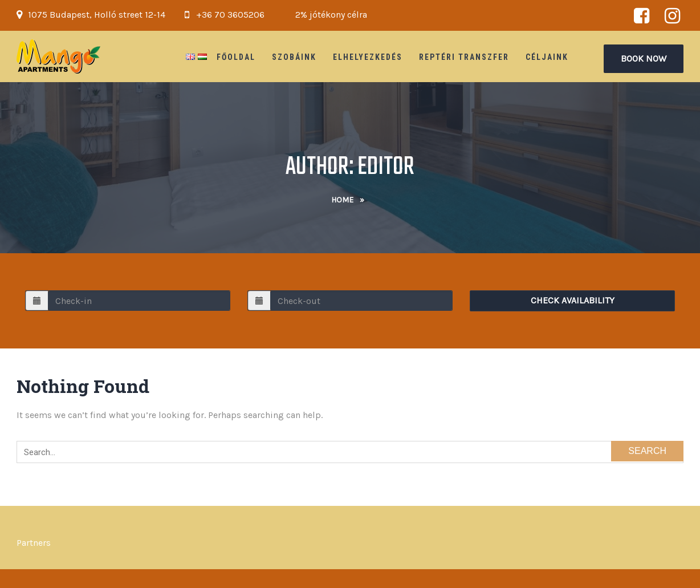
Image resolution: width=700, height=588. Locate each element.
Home (342, 200)
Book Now (644, 58)
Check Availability (573, 300)
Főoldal (236, 57)
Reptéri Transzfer (464, 57)
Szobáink (294, 57)
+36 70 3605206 (230, 15)
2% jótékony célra (331, 15)
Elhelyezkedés (368, 57)
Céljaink (547, 57)
